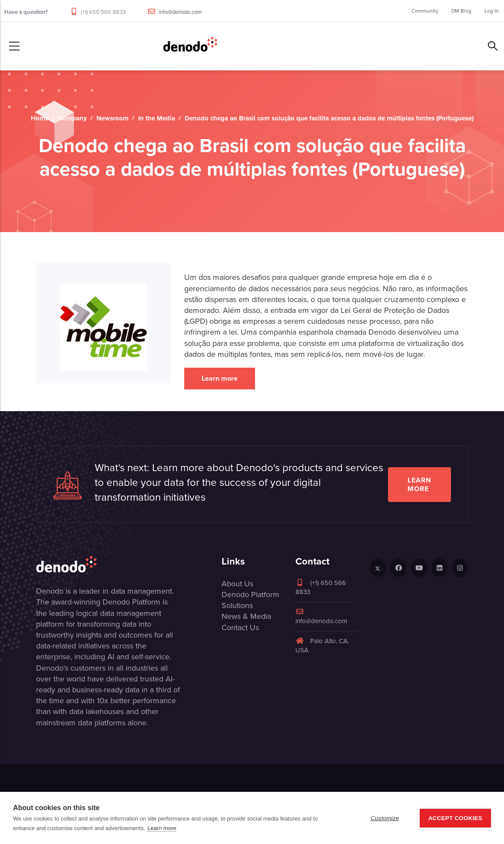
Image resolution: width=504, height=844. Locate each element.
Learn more (220, 378)
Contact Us (240, 628)
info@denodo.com (180, 12)
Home (40, 118)
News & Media (246, 616)
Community (425, 11)
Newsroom (113, 118)
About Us (237, 584)
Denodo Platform (250, 595)
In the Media (157, 118)
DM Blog (461, 11)
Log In (492, 11)
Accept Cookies (455, 818)
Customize (385, 818)
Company (73, 118)
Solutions (237, 605)
